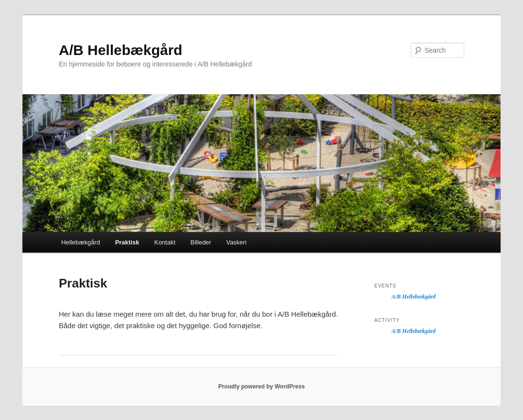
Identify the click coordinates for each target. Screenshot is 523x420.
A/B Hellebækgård (120, 50)
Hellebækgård (81, 242)
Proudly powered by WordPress (261, 387)
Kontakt (165, 242)
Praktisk (127, 242)
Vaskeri (236, 242)
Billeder (201, 242)
